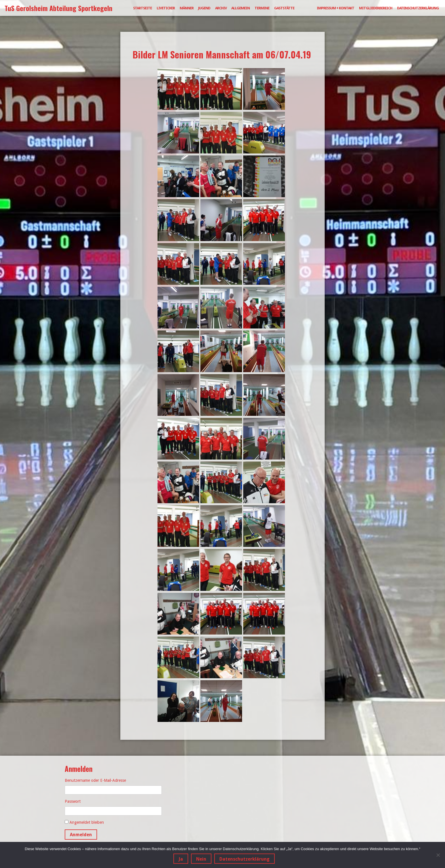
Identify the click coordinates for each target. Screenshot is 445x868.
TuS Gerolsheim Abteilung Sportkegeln (58, 8)
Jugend (204, 8)
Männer (187, 8)
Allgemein (241, 8)
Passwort (73, 801)
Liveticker (166, 8)
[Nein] (438, 855)
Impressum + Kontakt (335, 8)
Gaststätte (284, 8)
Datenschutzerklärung (418, 8)
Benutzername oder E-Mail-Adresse (95, 780)
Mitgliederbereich (376, 8)
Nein (201, 859)
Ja (181, 859)
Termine (262, 8)
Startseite (142, 8)
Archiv (221, 8)
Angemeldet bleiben (87, 822)
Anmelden (81, 835)
